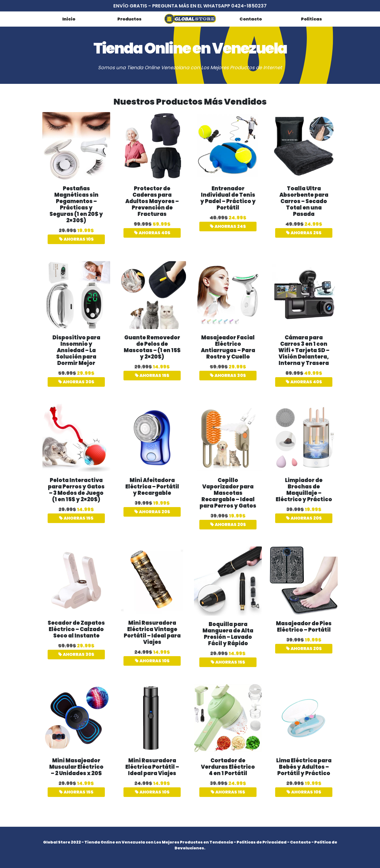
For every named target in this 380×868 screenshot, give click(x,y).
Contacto (251, 19)
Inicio (69, 19)
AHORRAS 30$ (76, 382)
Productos (129, 19)
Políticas (311, 19)
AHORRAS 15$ (152, 375)
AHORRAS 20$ (152, 512)
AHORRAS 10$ (76, 239)
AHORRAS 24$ (228, 226)
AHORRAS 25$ (304, 233)
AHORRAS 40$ (152, 233)
